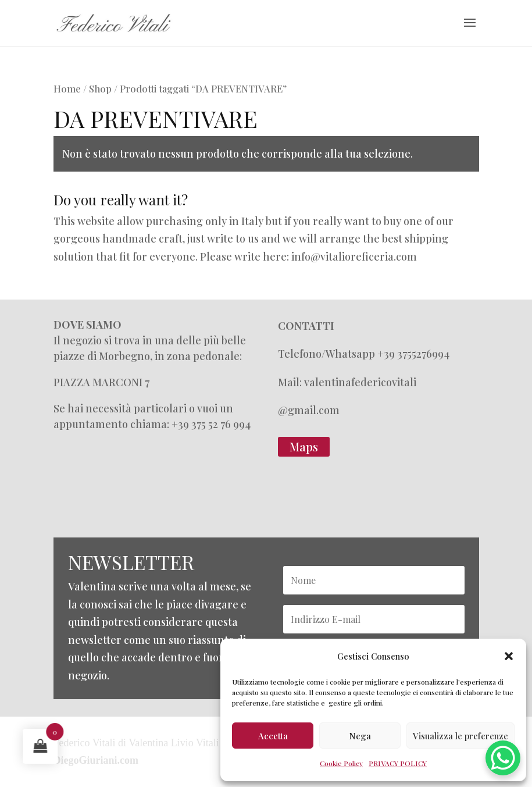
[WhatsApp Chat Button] (503, 758)
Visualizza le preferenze (460, 736)
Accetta (273, 736)
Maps (304, 446)
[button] (509, 656)
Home (67, 88)
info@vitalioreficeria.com (354, 257)
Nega (360, 736)
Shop (100, 88)
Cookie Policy (341, 763)
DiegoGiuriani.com (96, 760)
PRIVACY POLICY (398, 763)
